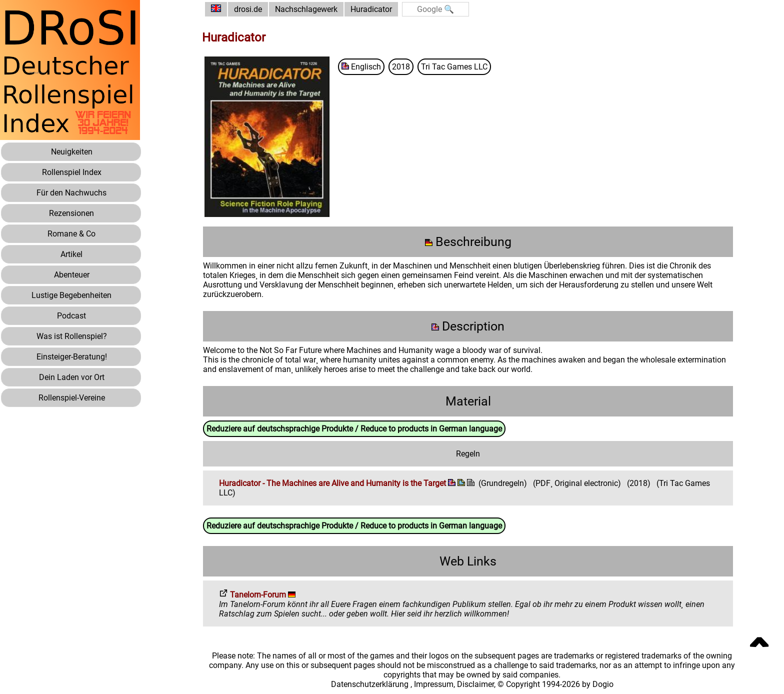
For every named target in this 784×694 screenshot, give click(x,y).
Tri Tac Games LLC (454, 67)
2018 (401, 67)
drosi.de (248, 9)
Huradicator (371, 9)
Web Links (468, 561)
